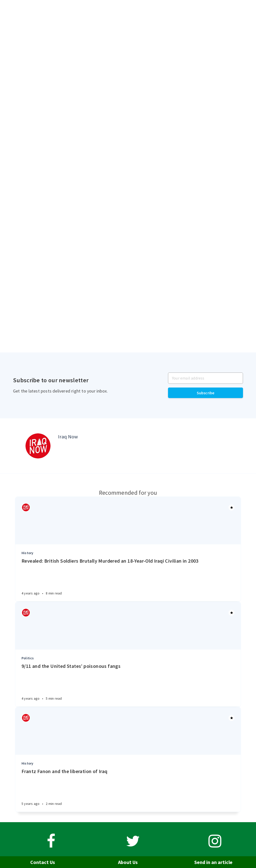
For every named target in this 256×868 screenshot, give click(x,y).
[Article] (128, 521)
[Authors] (26, 507)
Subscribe (206, 393)
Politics (28, 658)
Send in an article (213, 862)
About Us (128, 862)
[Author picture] (38, 446)
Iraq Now (68, 437)
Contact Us (43, 862)
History (27, 553)
